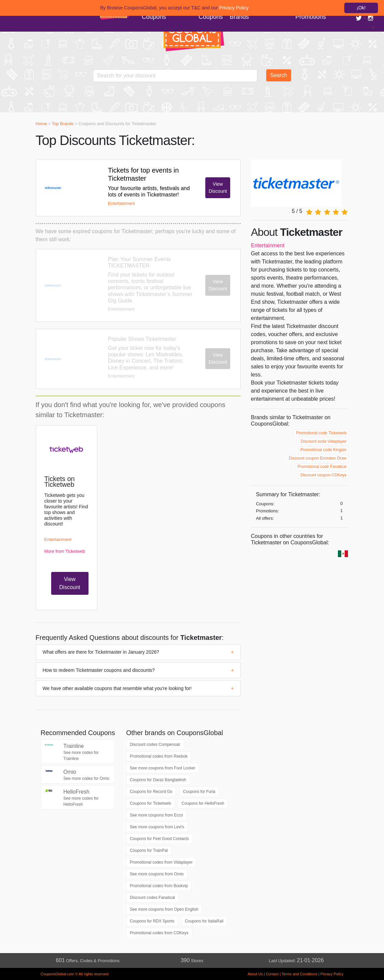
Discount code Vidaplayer (324, 441)
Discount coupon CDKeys (324, 475)
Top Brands (63, 124)
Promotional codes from (159, 756)
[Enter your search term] (175, 76)
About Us (255, 974)
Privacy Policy (332, 974)
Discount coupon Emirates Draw (318, 458)
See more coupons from (163, 768)
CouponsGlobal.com (58, 974)
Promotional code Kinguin (324, 450)
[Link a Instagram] (371, 18)
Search (279, 75)
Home (41, 124)
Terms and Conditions (300, 974)
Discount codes (155, 745)
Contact (272, 974)
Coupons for (158, 780)
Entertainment (268, 245)
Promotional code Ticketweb (321, 433)
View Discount (218, 188)
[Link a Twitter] (360, 18)
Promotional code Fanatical (322, 467)
